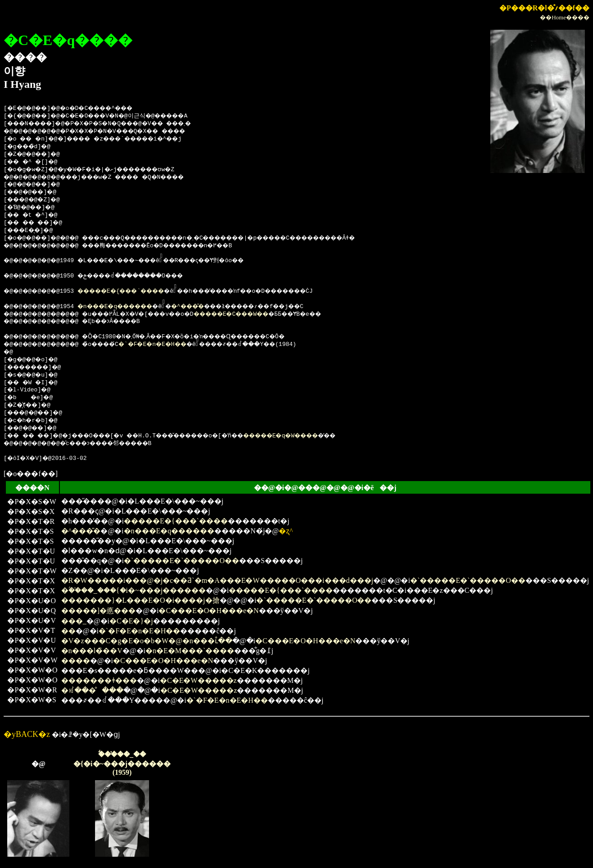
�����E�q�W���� (321, 436)
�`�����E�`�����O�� (181, 561)
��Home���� (565, 17)
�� (68, 631)
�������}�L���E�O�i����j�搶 (140, 600)
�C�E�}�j (131, 621)
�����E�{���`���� (135, 291)
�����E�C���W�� (262, 314)
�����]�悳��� (98, 611)
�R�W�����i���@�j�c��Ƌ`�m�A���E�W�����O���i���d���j (217, 580)
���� (76, 661)
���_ (74, 621)
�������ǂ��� (99, 680)
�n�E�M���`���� (190, 651)
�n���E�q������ (128, 307)
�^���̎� (213, 307)
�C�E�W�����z (198, 680)
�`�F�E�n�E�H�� (172, 345)
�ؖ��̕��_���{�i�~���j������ (134, 590)
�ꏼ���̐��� (92, 690)
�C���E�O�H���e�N (208, 611)
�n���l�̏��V (92, 651)
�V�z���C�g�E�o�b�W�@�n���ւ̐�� (147, 641)
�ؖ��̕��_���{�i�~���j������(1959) (122, 763)
